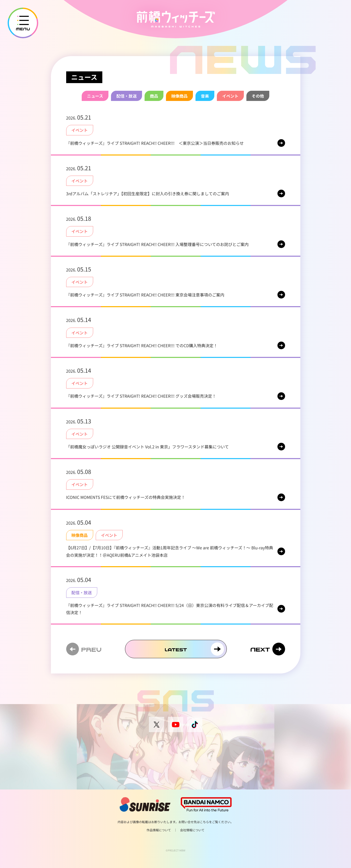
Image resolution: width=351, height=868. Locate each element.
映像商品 (179, 96)
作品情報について (159, 830)
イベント (230, 96)
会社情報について (192, 830)
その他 (258, 96)
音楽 (205, 96)
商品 (154, 96)
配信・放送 (127, 96)
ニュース (95, 96)
